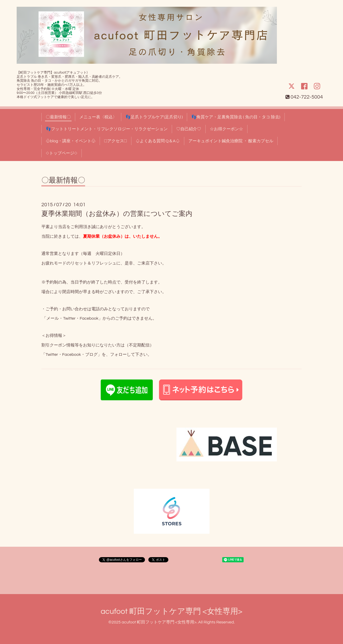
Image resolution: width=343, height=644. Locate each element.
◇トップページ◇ (62, 153)
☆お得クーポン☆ (226, 129)
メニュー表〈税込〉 (98, 117)
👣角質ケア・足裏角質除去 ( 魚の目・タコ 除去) (236, 117)
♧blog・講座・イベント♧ (71, 141)
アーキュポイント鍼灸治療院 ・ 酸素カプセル (231, 141)
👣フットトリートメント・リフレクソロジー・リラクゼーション (107, 129)
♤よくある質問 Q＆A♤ (158, 141)
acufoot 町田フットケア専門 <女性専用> (171, 611)
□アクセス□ (115, 141)
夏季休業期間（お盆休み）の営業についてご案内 (117, 214)
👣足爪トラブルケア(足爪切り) (154, 117)
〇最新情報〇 (58, 117)
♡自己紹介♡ (189, 129)
